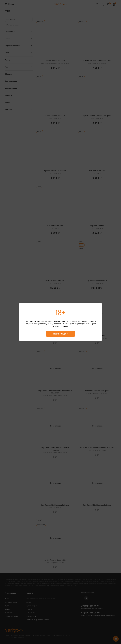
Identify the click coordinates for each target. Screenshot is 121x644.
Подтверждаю (60, 334)
